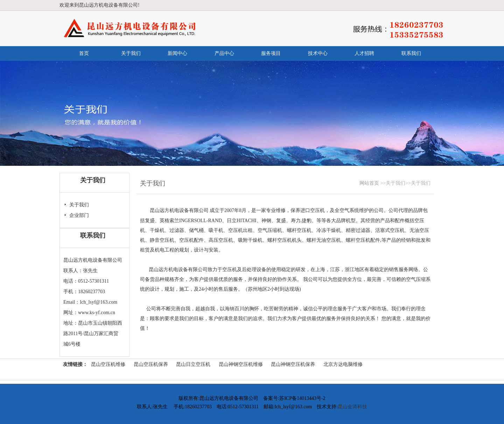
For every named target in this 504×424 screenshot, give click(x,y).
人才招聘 (364, 53)
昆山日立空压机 (193, 364)
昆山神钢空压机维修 (241, 364)
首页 (84, 53)
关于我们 (131, 53)
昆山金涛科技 (352, 407)
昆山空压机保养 (151, 364)
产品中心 (224, 53)
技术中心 (318, 53)
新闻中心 (177, 53)
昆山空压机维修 (108, 364)
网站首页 (369, 183)
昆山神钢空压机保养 (293, 364)
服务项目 (271, 53)
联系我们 (411, 53)
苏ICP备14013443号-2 (302, 398)
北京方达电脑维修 (343, 364)
